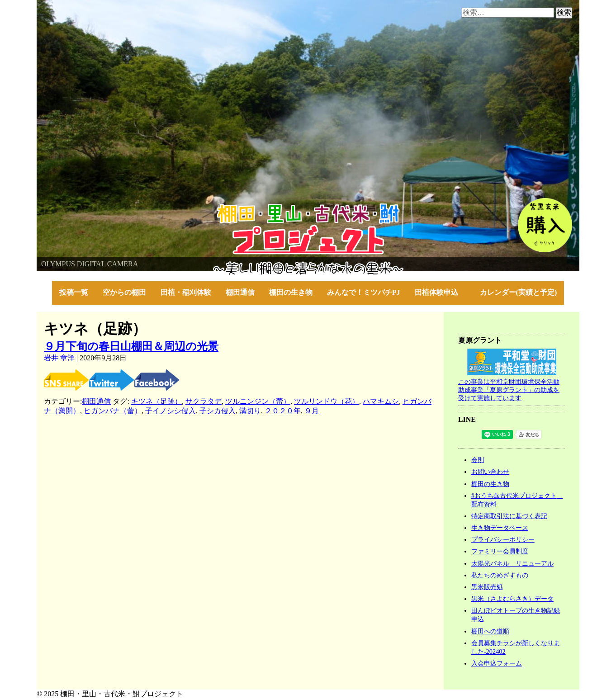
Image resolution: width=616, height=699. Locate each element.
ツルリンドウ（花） (327, 401)
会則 (478, 460)
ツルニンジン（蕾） (258, 401)
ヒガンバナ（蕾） (113, 411)
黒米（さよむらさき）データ (512, 599)
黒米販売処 (487, 587)
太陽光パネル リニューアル (512, 563)
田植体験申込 (440, 292)
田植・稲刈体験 (186, 292)
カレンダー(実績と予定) (519, 292)
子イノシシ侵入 (171, 411)
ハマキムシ (381, 401)
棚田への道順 (490, 631)
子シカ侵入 (218, 411)
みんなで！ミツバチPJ (364, 292)
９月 (312, 411)
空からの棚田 (124, 292)
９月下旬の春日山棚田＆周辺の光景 (131, 346)
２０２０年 (283, 411)
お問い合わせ (490, 472)
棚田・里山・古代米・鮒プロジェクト (98, 208)
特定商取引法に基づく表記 (509, 516)
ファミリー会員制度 (500, 551)
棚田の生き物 (291, 292)
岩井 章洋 (59, 358)
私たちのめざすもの (500, 575)
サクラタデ (204, 401)
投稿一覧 (74, 292)
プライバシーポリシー (503, 539)
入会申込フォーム (497, 663)
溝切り (250, 411)
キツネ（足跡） (156, 401)
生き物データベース (500, 528)
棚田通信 (240, 292)
